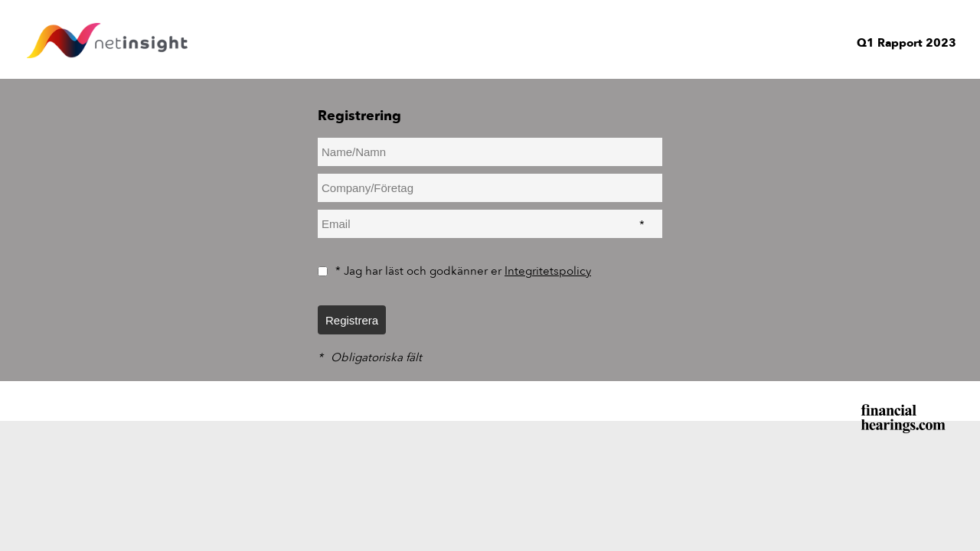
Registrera (352, 320)
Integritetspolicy (548, 271)
